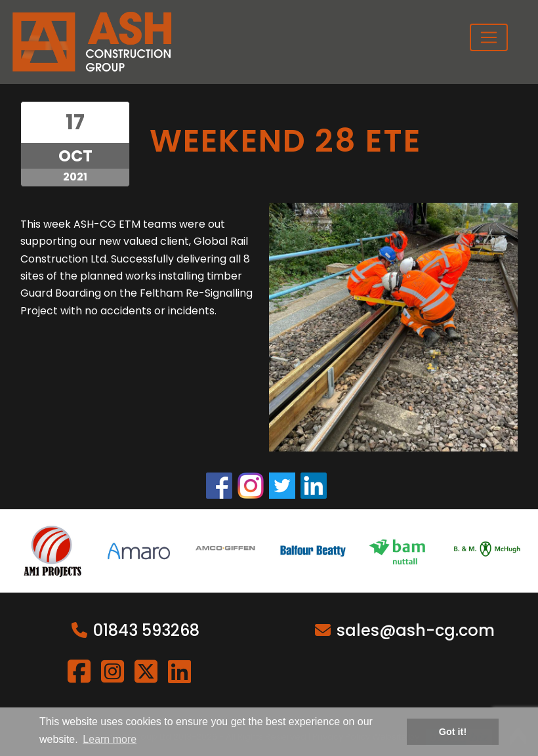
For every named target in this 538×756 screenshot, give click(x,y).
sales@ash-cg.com (416, 630)
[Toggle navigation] (489, 37)
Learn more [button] (110, 739)
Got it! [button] (453, 732)
